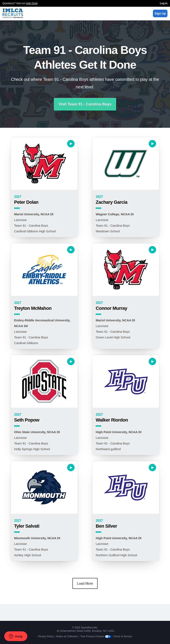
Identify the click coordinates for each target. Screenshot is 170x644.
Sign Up (160, 13)
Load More (85, 583)
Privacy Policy (46, 636)
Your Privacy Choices (96, 636)
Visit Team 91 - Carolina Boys (85, 104)
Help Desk (32, 3)
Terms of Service (123, 636)
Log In (164, 3)
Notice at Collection (67, 636)
